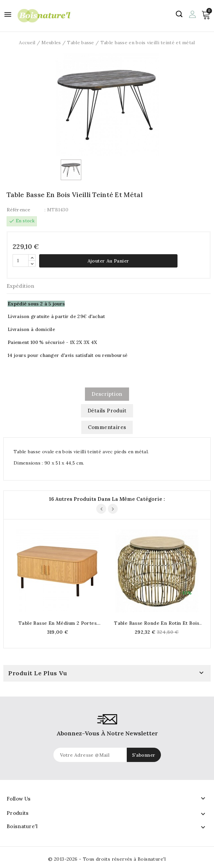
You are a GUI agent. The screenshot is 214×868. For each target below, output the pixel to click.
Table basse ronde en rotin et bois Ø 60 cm (157, 623)
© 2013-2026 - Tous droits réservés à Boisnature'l (107, 859)
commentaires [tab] (107, 427)
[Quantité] (21, 261)
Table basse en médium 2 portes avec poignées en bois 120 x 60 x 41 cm (58, 623)
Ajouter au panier (108, 261)
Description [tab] (107, 394)
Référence (19, 210)
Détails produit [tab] (107, 411)
